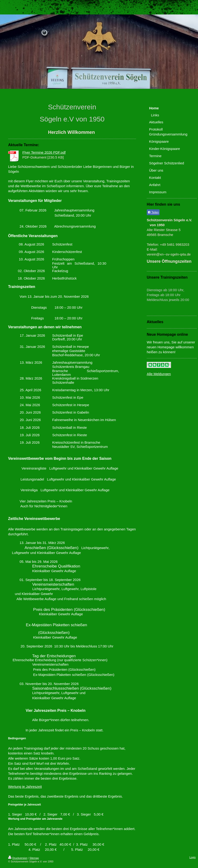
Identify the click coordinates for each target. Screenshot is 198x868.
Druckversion (18, 858)
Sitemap (34, 858)
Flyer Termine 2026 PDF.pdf (44, 152)
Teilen (153, 212)
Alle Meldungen (159, 374)
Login (193, 857)
